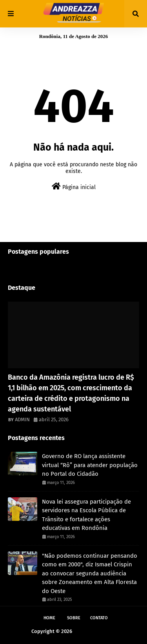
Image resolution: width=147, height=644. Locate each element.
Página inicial (74, 186)
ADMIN (22, 419)
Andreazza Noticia (94, 631)
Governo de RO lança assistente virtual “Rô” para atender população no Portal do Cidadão (90, 465)
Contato (99, 618)
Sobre (74, 618)
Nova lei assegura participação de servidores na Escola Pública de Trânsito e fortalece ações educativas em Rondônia (86, 515)
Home (49, 618)
